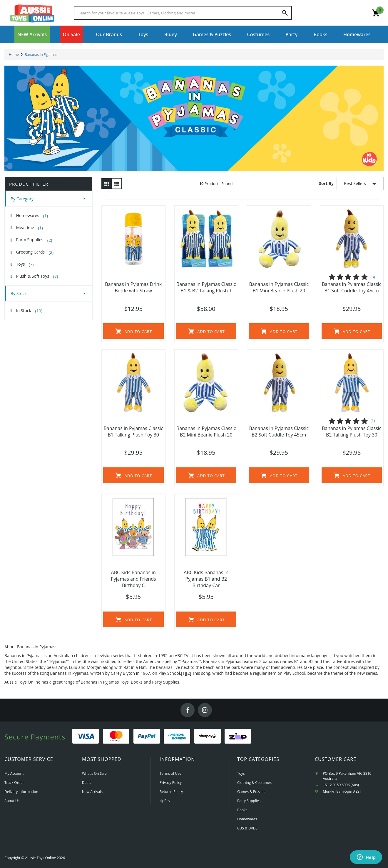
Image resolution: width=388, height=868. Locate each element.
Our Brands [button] (109, 34)
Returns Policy (171, 792)
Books (321, 34)
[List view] (117, 184)
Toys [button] (143, 34)
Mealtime (30, 228)
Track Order (14, 783)
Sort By (326, 183)
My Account (14, 773)
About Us (12, 801)
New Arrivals (92, 792)
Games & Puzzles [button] (212, 34)
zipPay (165, 801)
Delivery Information (21, 792)
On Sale (71, 34)
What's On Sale (94, 773)
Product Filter (29, 184)
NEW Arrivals (32, 34)
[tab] (48, 199)
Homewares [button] (357, 34)
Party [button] (291, 34)
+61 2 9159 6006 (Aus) (341, 785)
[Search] (285, 13)
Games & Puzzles (251, 792)
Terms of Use (170, 773)
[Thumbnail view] (107, 184)
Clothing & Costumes (254, 783)
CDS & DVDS (247, 828)
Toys (25, 264)
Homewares (32, 216)
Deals (87, 783)
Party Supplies (34, 240)
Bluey (171, 34)
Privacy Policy (171, 783)
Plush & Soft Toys (37, 276)
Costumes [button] (258, 34)
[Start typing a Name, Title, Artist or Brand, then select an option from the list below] (176, 13)
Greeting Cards (35, 252)
